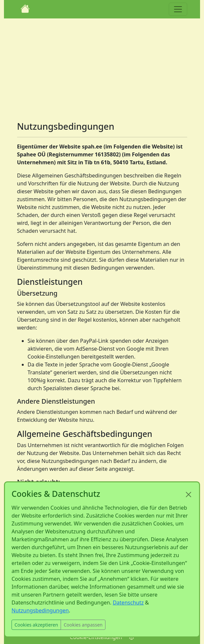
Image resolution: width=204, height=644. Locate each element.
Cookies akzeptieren (36, 625)
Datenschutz (128, 603)
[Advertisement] (102, 67)
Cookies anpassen (83, 625)
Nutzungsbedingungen (40, 610)
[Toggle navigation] (178, 9)
